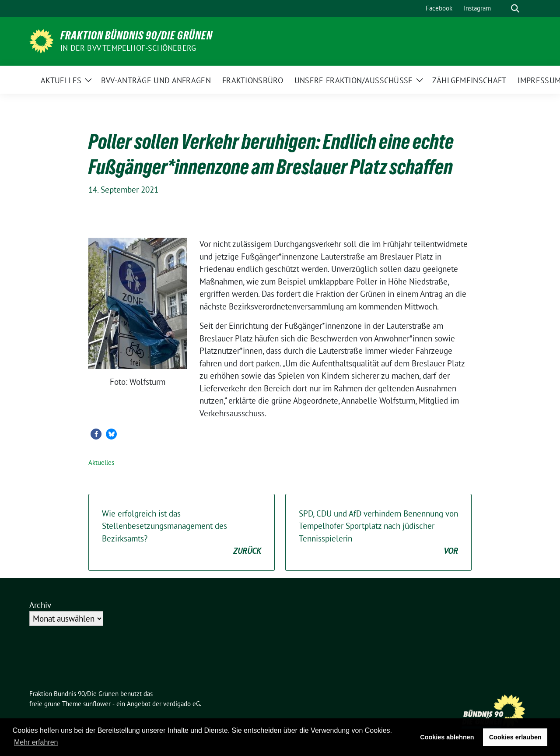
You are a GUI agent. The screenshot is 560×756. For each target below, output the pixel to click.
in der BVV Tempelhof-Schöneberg (128, 48)
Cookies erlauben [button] (515, 737)
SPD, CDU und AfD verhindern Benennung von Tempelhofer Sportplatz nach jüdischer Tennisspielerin (378, 533)
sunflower (97, 704)
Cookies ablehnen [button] (447, 737)
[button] (96, 434)
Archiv (40, 605)
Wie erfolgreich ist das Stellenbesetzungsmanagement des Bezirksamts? (182, 533)
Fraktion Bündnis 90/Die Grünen (136, 35)
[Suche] (503, 9)
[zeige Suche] (515, 9)
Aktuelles (101, 462)
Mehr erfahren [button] (36, 742)
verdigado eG (182, 704)
